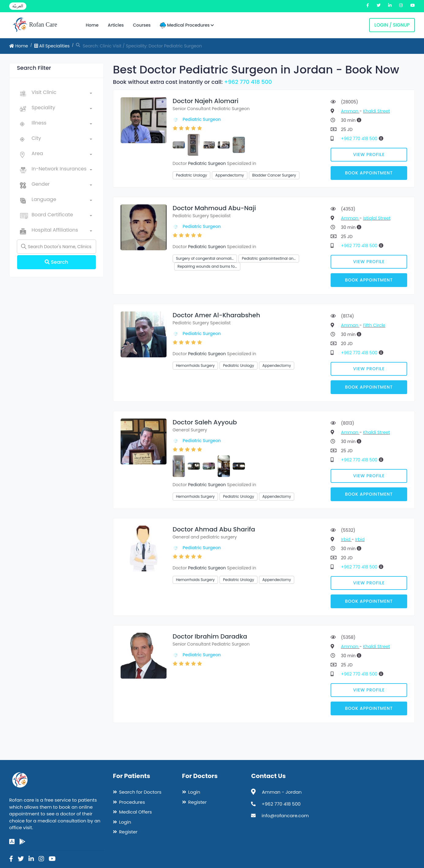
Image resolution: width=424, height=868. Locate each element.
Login (125, 822)
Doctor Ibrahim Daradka (210, 636)
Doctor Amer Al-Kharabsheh (216, 315)
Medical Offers (135, 812)
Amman (350, 111)
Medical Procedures (187, 25)
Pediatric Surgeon (202, 119)
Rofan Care (35, 25)
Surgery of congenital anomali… (205, 258)
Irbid (346, 539)
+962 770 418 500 (248, 82)
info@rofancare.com (285, 816)
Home (92, 25)
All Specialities (52, 46)
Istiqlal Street (377, 218)
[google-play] (22, 842)
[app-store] (12, 842)
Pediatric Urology (192, 175)
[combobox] (62, 94)
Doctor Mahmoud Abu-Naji (214, 208)
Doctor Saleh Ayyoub (205, 422)
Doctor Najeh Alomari (206, 101)
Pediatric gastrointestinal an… (269, 258)
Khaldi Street (377, 111)
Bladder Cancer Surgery (274, 175)
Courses (142, 25)
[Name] (56, 247)
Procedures (132, 802)
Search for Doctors (140, 792)
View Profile (369, 155)
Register (128, 832)
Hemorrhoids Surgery (195, 365)
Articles (116, 25)
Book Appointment (369, 173)
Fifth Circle (374, 325)
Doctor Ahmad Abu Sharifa (214, 529)
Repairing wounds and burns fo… (207, 266)
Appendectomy (229, 175)
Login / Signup (392, 25)
